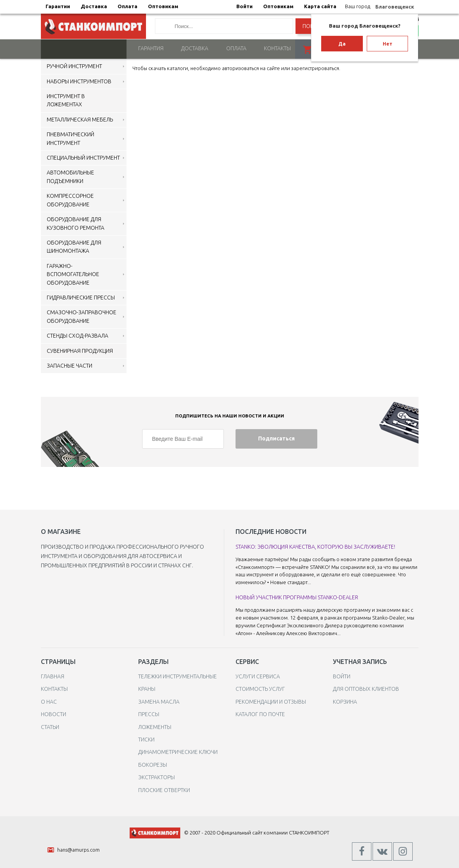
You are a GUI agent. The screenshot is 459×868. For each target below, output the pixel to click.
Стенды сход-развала (77, 335)
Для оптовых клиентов (366, 688)
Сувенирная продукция (80, 350)
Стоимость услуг (260, 688)
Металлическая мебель (80, 119)
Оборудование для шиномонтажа (74, 246)
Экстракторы (157, 777)
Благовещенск (395, 7)
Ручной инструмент (74, 66)
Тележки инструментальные (178, 676)
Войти (244, 6)
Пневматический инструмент (70, 138)
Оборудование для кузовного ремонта (76, 223)
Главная (53, 676)
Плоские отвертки (164, 789)
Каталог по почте (260, 714)
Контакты (277, 48)
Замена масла (159, 701)
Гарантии (58, 6)
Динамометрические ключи (178, 752)
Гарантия (151, 48)
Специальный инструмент (83, 157)
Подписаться (276, 438)
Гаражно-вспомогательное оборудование (73, 274)
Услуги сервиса (258, 676)
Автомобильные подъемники (70, 176)
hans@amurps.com (78, 849)
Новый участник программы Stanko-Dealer (297, 597)
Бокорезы (153, 764)
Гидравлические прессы (81, 297)
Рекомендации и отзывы (271, 701)
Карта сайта (320, 6)
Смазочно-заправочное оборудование (82, 316)
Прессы (149, 714)
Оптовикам (163, 6)
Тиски (146, 739)
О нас (49, 701)
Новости (54, 714)
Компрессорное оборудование (70, 200)
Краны (147, 688)
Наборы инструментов (79, 81)
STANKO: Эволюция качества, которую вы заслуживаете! (315, 546)
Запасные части (69, 365)
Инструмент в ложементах (66, 99)
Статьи (50, 726)
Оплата (127, 6)
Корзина (345, 701)
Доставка (94, 6)
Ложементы (155, 726)
